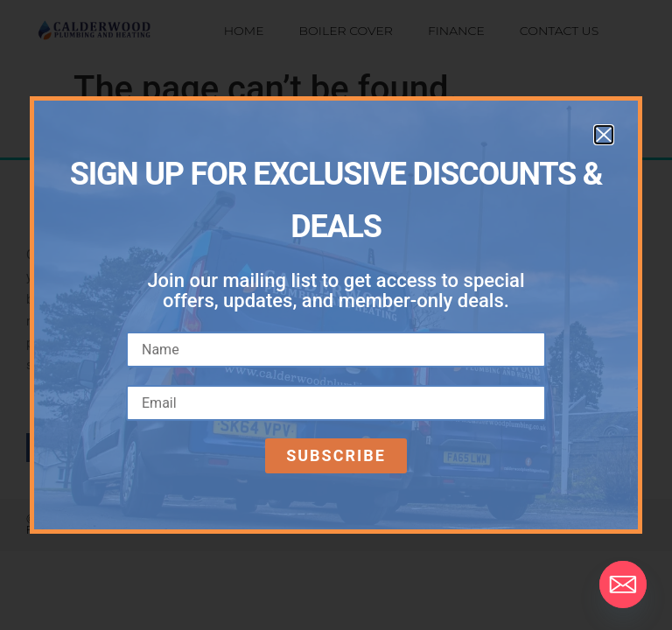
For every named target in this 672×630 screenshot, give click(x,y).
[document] (336, 315)
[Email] (623, 584)
